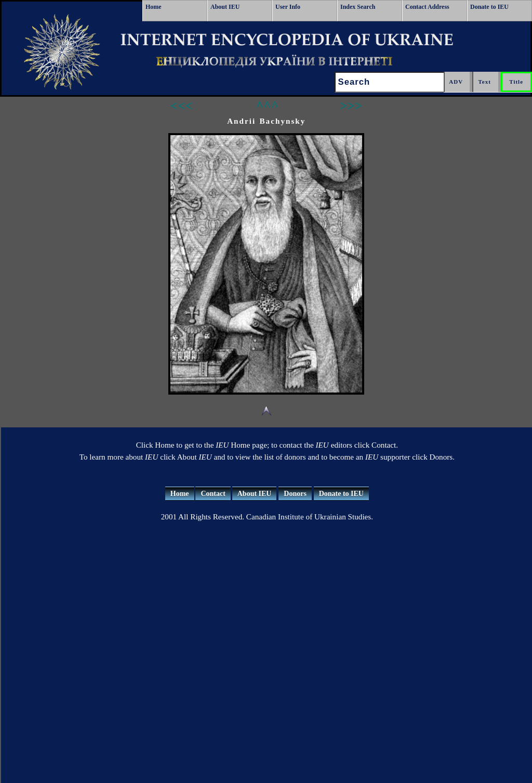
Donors (295, 494)
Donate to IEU (489, 7)
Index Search (358, 7)
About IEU (225, 7)
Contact (213, 494)
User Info (288, 7)
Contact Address (427, 7)
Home (154, 7)
